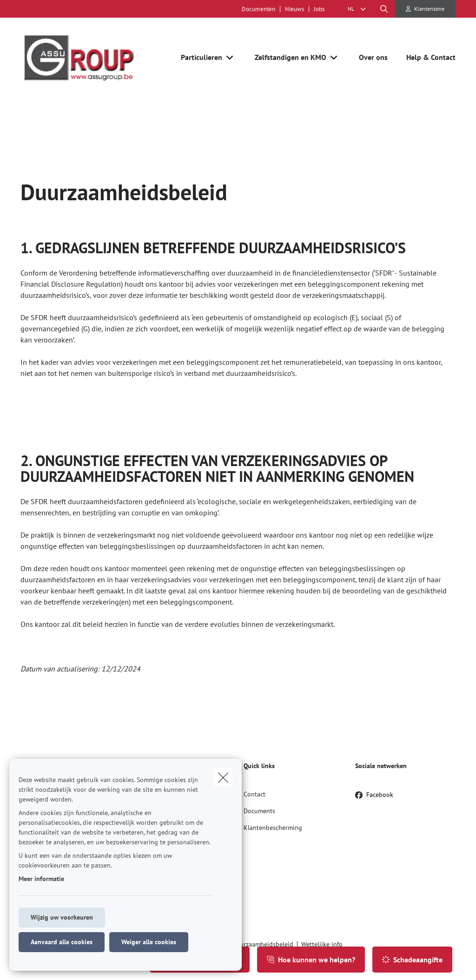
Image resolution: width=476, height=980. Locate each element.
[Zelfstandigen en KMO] (287, 57)
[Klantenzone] (425, 9)
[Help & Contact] (426, 57)
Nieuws (294, 9)
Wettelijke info (322, 944)
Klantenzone (429, 9)
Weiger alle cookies (149, 942)
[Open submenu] (230, 57)
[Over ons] (373, 57)
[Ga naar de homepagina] (90, 57)
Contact (255, 794)
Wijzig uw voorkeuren (62, 917)
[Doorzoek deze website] (384, 9)
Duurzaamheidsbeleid (263, 944)
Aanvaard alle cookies (62, 942)
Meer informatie (41, 879)
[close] (223, 777)
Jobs (319, 9)
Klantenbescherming (273, 828)
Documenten (258, 9)
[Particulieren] (198, 57)
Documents (259, 811)
